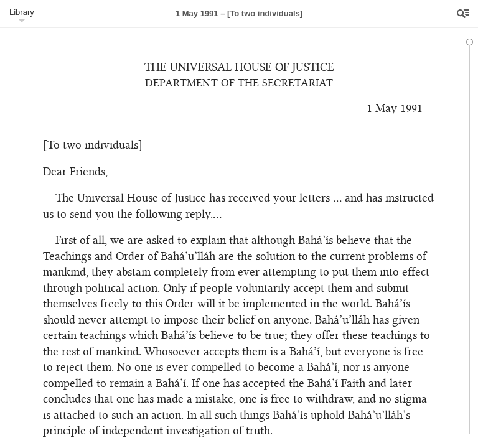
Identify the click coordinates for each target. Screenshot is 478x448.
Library (22, 12)
